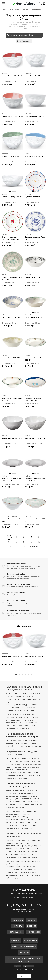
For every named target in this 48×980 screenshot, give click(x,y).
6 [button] (32, 675)
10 (39, 542)
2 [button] (19, 675)
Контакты (17, 926)
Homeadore (7, 10)
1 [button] (16, 675)
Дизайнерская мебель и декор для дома (24, 891)
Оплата (31, 920)
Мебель (15, 941)
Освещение (31, 941)
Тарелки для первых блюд (24, 35)
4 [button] (26, 675)
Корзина (44, 4)
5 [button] (29, 675)
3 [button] (23, 675)
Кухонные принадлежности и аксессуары (24, 960)
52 (25, 547)
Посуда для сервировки (32, 10)
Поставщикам (16, 932)
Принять (24, 976)
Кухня (17, 10)
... (18, 547)
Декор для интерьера (24, 946)
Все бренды (24, 41)
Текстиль (24, 952)
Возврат (32, 926)
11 (10, 547)
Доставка (18, 920)
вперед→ (35, 547)
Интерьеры (34, 932)
